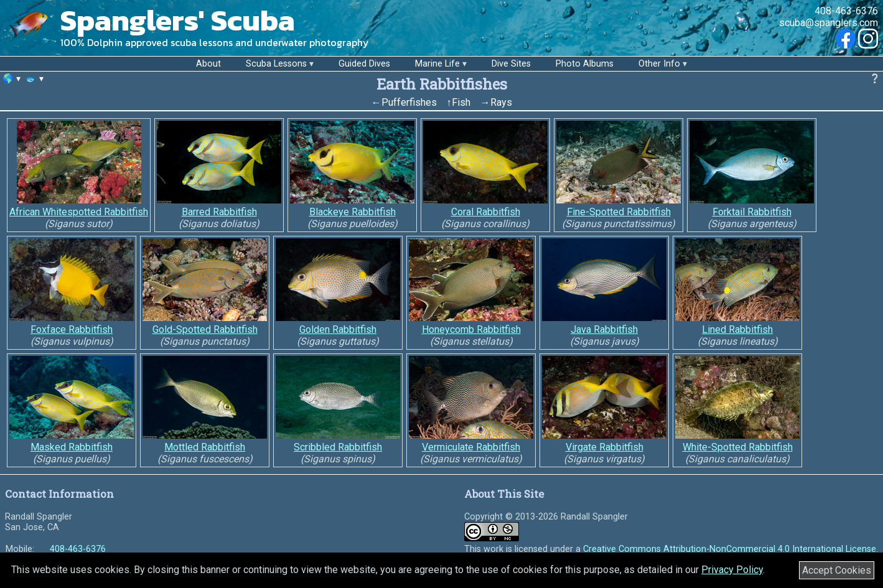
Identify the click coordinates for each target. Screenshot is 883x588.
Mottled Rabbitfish (205, 447)
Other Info (659, 64)
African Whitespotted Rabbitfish (79, 212)
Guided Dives (364, 64)
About (208, 64)
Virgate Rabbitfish (605, 447)
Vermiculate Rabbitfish (471, 447)
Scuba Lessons (276, 64)
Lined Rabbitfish (737, 329)
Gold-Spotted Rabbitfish (205, 329)
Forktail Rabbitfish (752, 212)
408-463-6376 (846, 11)
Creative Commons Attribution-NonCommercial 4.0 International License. (731, 549)
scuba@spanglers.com (829, 23)
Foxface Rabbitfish (72, 329)
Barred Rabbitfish (219, 212)
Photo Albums (585, 64)
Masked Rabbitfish (72, 447)
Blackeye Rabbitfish (353, 212)
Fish (461, 102)
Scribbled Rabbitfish (338, 447)
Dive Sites (511, 64)
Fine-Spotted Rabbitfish (619, 212)
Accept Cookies (837, 570)
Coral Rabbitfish (486, 212)
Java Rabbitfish (604, 329)
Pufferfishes (409, 102)
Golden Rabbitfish (338, 329)
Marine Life (437, 64)
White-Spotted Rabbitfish (738, 447)
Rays (501, 102)
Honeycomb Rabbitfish (471, 329)
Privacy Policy (732, 570)
